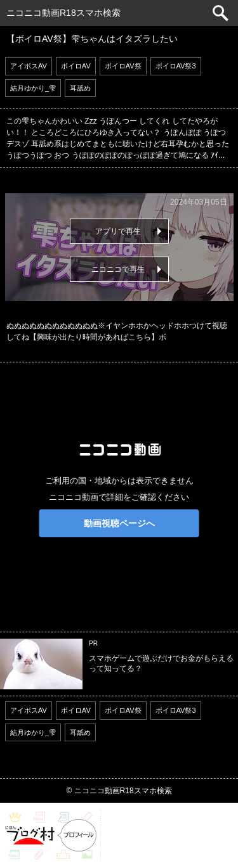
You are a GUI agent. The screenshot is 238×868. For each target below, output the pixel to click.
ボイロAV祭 (123, 66)
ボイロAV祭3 (176, 66)
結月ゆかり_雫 (33, 88)
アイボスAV (29, 66)
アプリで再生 (118, 231)
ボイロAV (76, 66)
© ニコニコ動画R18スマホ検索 (119, 791)
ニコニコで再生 (118, 269)
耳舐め (80, 88)
